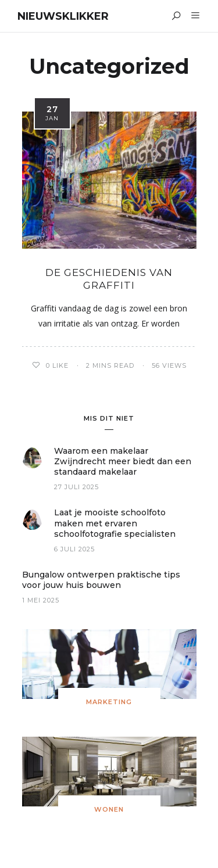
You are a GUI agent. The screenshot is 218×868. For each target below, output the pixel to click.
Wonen (109, 809)
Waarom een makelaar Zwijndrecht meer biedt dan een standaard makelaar (123, 461)
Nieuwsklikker (63, 16)
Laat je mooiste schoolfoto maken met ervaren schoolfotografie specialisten (115, 523)
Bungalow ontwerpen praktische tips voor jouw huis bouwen (101, 580)
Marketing (109, 702)
